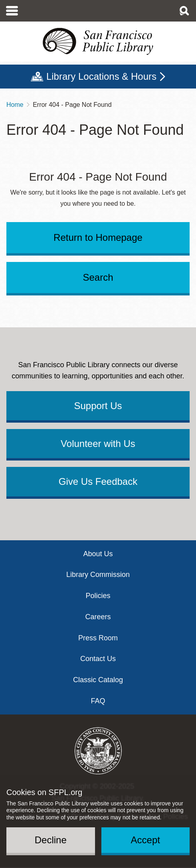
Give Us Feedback (98, 481)
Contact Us (98, 659)
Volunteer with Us (98, 444)
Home (15, 105)
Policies (98, 596)
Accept (146, 840)
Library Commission (98, 575)
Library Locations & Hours (101, 76)
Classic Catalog (98, 680)
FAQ (98, 701)
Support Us (98, 406)
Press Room (98, 638)
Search (98, 277)
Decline (51, 840)
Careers (98, 617)
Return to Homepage (98, 237)
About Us (98, 554)
